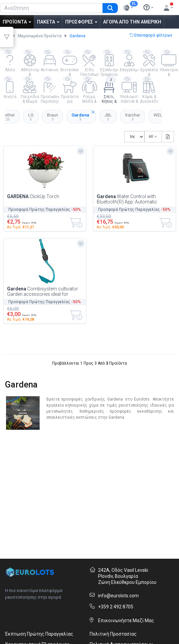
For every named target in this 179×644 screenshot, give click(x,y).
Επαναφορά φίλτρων (151, 35)
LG (31, 117)
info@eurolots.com (118, 596)
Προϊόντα (17, 22)
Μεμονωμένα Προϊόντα (40, 36)
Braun (53, 117)
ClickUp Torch (33, 196)
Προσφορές (81, 22)
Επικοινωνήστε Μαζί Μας (126, 620)
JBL (108, 117)
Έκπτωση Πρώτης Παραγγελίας (39, 634)
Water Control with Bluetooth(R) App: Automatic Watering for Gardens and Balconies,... (127, 199)
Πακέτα (48, 22)
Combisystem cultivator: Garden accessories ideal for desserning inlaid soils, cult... (43, 291)
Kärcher (133, 117)
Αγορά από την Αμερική (132, 22)
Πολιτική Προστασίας (113, 634)
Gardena (84, 116)
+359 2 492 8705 (116, 607)
